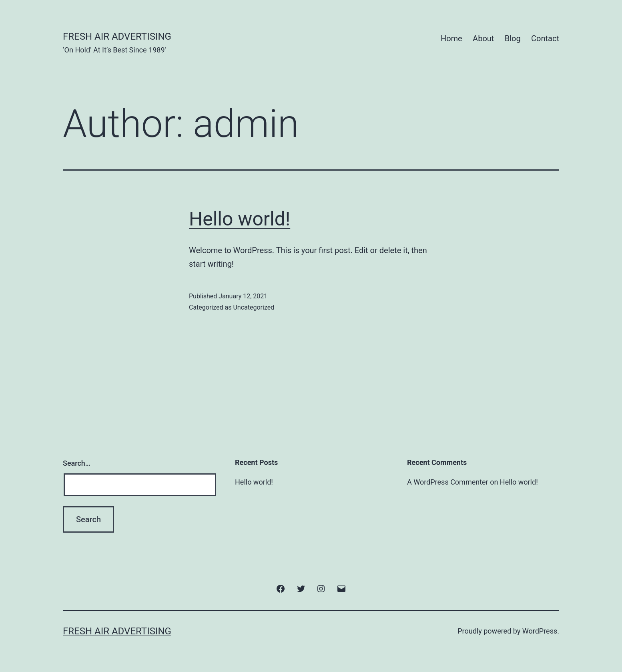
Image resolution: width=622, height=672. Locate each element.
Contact (545, 38)
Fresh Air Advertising (117, 36)
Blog (513, 38)
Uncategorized (254, 307)
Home (451, 38)
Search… (77, 463)
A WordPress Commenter (448, 482)
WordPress (540, 631)
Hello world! (240, 219)
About (483, 38)
